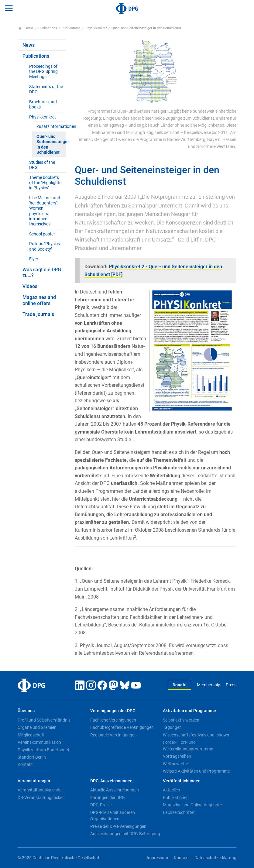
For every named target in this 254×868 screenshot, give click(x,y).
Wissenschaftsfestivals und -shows (196, 735)
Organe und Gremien (37, 727)
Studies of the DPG (42, 165)
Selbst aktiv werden (181, 720)
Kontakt (25, 764)
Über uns (26, 711)
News (29, 45)
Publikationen (176, 798)
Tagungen (172, 727)
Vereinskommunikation (39, 742)
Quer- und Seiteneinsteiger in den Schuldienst (51, 144)
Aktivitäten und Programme (189, 711)
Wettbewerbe (175, 764)
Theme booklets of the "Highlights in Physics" (45, 183)
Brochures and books (43, 105)
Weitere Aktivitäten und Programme (196, 771)
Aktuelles (171, 790)
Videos (30, 286)
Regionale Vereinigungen (113, 735)
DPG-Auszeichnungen (111, 781)
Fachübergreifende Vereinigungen (122, 727)
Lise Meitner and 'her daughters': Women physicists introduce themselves (45, 211)
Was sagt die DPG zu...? (42, 273)
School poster (42, 234)
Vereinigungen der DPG (113, 711)
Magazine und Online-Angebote (192, 805)
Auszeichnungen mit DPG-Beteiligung (125, 834)
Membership (209, 685)
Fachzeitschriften (179, 812)
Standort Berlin (32, 757)
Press (231, 685)
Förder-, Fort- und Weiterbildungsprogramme (188, 746)
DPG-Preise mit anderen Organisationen (113, 816)
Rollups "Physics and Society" (45, 246)
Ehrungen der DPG (108, 798)
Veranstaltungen (34, 781)
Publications (48, 28)
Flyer (34, 259)
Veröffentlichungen (182, 781)
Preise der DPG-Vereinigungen (118, 826)
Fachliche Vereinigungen (113, 720)
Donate (180, 685)
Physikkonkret (96, 28)
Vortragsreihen (177, 756)
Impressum (157, 858)
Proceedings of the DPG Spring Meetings (43, 72)
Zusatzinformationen (51, 127)
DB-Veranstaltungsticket (41, 798)
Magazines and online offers (39, 300)
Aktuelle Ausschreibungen (115, 790)
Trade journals (38, 314)
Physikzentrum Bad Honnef (43, 750)
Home (26, 28)
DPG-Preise (101, 805)
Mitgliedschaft (31, 735)
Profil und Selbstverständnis (44, 720)
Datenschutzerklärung (215, 858)
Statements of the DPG (46, 89)
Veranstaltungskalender (40, 790)
